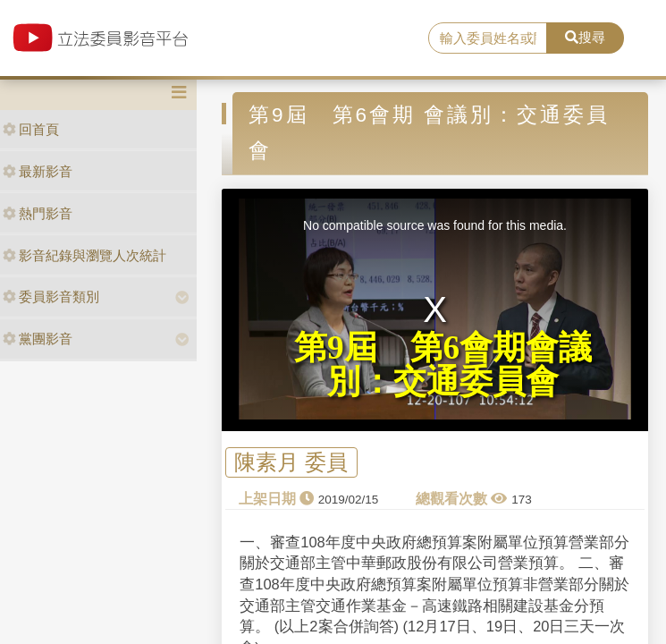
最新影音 (38, 171)
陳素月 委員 (291, 462)
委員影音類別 (51, 297)
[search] (488, 38)
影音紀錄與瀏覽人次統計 (84, 255)
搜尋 (585, 37)
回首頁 (31, 129)
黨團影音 (38, 339)
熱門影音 (38, 213)
